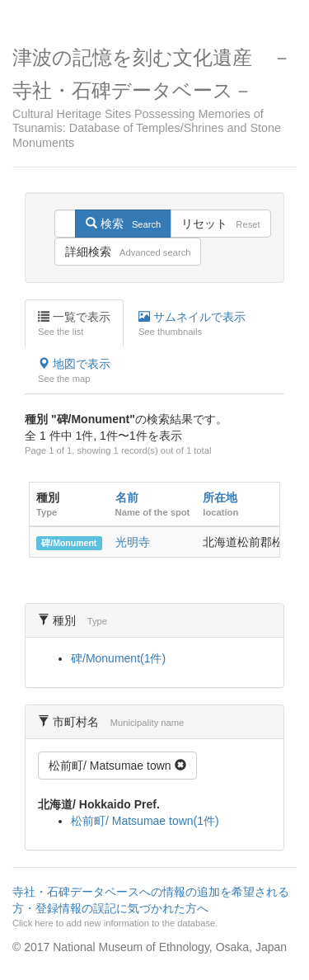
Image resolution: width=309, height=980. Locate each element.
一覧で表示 (74, 324)
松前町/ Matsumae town (117, 766)
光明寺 (133, 542)
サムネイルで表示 (192, 324)
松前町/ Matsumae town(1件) (145, 821)
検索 (123, 224)
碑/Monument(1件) (118, 658)
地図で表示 (74, 371)
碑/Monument (69, 543)
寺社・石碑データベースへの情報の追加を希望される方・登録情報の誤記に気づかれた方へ (152, 907)
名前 (127, 497)
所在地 (220, 497)
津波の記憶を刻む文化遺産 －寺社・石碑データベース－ (154, 98)
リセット (220, 224)
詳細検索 (128, 252)
